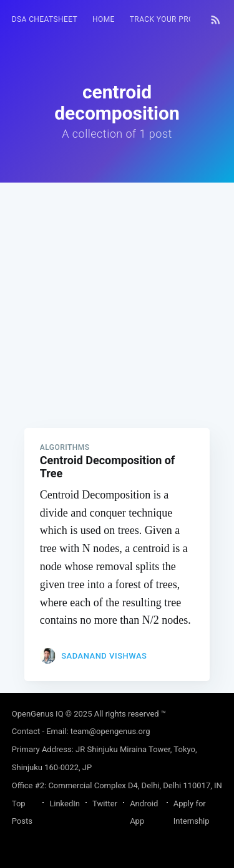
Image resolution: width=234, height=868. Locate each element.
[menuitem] (45, 20)
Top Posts (22, 813)
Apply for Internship (192, 813)
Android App (144, 813)
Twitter (105, 804)
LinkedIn (65, 804)
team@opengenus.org (110, 731)
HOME (104, 19)
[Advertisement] (117, 299)
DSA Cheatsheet (45, 19)
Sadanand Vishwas (104, 656)
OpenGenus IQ (38, 714)
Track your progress (174, 19)
